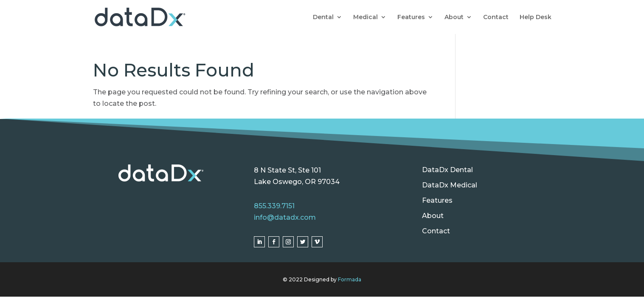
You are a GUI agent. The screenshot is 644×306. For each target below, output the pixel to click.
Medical (366, 17)
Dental (323, 17)
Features (411, 17)
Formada (350, 279)
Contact (496, 17)
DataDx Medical (450, 185)
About (454, 17)
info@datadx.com (285, 217)
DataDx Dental (447, 170)
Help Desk (536, 17)
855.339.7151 (274, 206)
